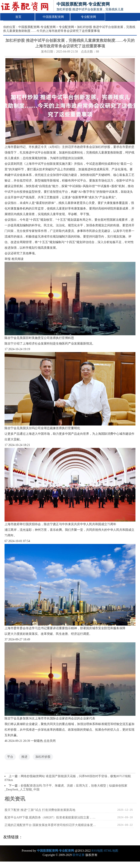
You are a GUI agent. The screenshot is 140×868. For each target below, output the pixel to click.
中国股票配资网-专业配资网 (37, 27)
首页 (18, 17)
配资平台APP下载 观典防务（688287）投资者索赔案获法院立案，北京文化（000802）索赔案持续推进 (51, 818)
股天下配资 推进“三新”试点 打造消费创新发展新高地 (40, 810)
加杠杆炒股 (43, 757)
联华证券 (79, 855)
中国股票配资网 (53, 17)
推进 (24, 757)
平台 (10, 757)
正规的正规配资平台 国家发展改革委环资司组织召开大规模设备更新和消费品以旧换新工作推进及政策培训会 (51, 825)
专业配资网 (88, 17)
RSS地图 (97, 851)
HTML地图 (111, 851)
